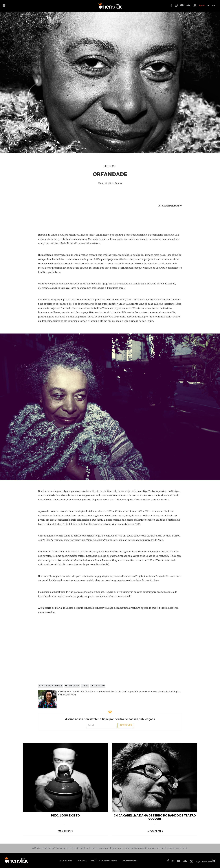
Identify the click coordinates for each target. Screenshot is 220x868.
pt (208, 5)
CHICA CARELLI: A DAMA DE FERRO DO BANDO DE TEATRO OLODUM (155, 817)
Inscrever (126, 725)
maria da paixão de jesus (51, 686)
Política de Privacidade (104, 860)
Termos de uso (129, 860)
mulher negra (72, 686)
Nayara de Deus (155, 831)
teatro (85, 686)
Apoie (202, 5)
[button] (4, 6)
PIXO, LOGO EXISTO (65, 815)
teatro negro (98, 686)
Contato (82, 860)
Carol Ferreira (65, 831)
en (214, 5)
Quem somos (65, 860)
